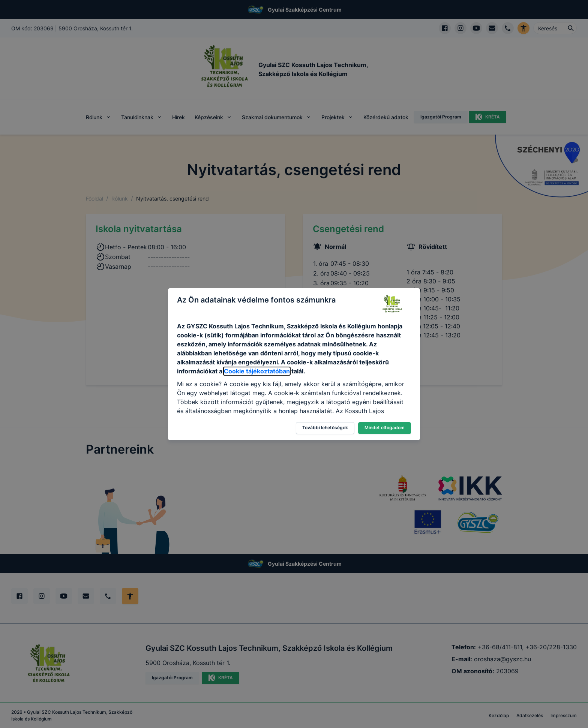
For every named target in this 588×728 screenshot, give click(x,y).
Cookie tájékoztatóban (257, 371)
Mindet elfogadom (385, 428)
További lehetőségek (325, 428)
